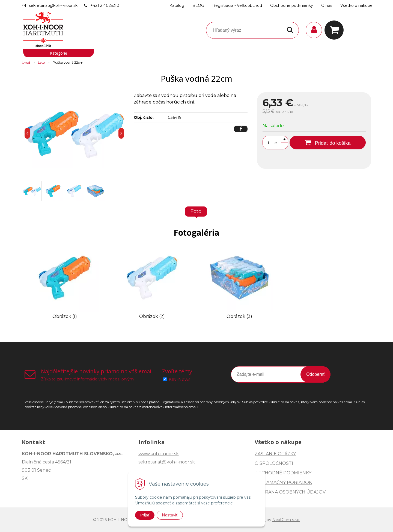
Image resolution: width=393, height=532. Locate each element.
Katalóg (177, 5)
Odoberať (315, 374)
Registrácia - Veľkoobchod (237, 5)
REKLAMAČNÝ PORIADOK (283, 482)
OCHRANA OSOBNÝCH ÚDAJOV (290, 492)
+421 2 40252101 (106, 5)
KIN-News (179, 379)
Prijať (145, 515)
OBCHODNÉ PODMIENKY (283, 473)
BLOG (198, 5)
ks (275, 143)
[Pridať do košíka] (328, 143)
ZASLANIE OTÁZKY (275, 454)
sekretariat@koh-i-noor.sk (53, 5)
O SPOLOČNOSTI (274, 463)
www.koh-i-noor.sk (159, 454)
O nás (327, 5)
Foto (196, 211)
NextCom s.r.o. (286, 520)
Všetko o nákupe (356, 5)
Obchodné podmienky (292, 5)
